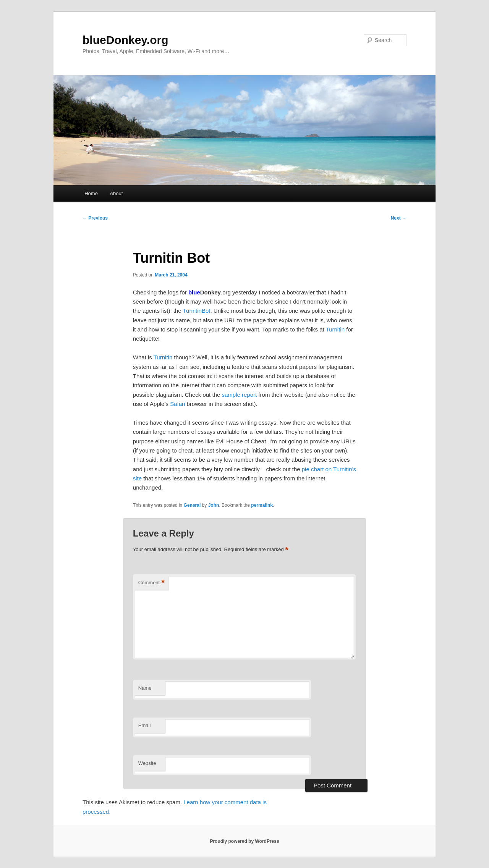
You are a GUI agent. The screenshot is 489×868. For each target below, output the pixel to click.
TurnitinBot (197, 311)
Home (91, 193)
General (192, 505)
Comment (151, 583)
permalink (262, 505)
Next (399, 218)
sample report (239, 395)
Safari (177, 404)
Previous (95, 218)
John (214, 505)
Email (145, 725)
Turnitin (335, 329)
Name (145, 688)
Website (147, 763)
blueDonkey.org (125, 40)
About (116, 193)
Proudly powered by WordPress (244, 841)
